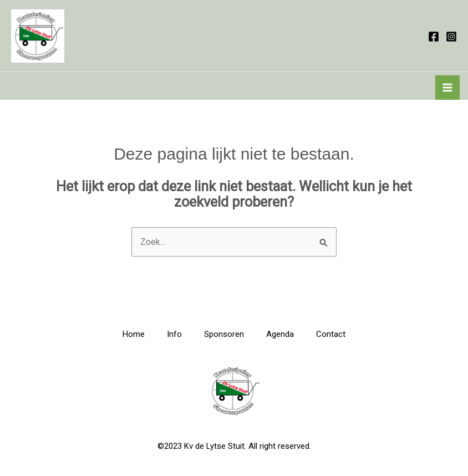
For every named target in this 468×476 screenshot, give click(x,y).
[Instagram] (451, 37)
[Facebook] (434, 37)
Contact (331, 334)
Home (134, 334)
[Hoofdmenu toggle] (447, 88)
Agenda (280, 334)
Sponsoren (224, 334)
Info (174, 334)
